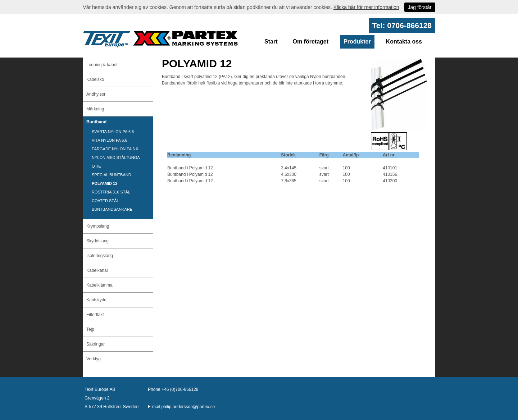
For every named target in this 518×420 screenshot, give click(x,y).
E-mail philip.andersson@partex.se (181, 407)
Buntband (96, 122)
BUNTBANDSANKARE (112, 209)
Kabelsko (95, 79)
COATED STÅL (105, 201)
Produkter (357, 42)
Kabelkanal (97, 270)
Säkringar (96, 344)
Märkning (95, 109)
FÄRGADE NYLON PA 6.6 (115, 149)
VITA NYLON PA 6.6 (110, 140)
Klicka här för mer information (366, 7)
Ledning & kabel (102, 65)
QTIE (96, 166)
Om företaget (310, 42)
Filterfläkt (95, 315)
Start (271, 42)
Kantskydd (96, 300)
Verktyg (94, 359)
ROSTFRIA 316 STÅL (111, 192)
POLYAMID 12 (104, 183)
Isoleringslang (100, 256)
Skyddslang (97, 241)
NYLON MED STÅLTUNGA (116, 157)
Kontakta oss (404, 42)
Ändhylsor (96, 94)
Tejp (90, 329)
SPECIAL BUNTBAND (112, 175)
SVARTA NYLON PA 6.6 (113, 132)
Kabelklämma (99, 285)
